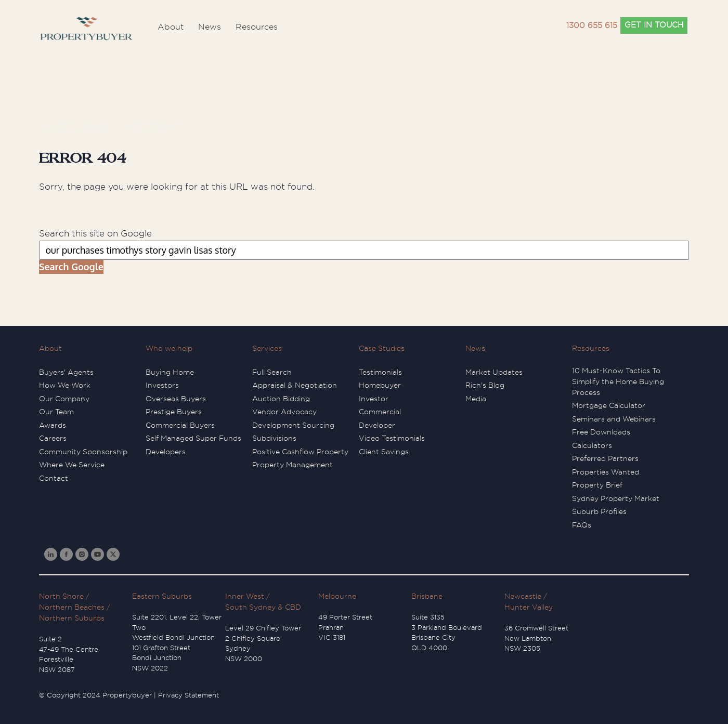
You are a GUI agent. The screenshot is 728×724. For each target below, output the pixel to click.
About (50, 348)
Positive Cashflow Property (300, 452)
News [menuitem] (210, 27)
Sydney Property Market (616, 498)
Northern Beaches (72, 607)
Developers (166, 452)
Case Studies (382, 348)
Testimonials (380, 372)
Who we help (169, 348)
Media (476, 399)
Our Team (56, 412)
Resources (591, 348)
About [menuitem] (171, 27)
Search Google (71, 267)
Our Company (64, 399)
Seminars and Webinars (614, 419)
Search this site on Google (95, 234)
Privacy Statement (188, 695)
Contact (54, 478)
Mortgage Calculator (609, 405)
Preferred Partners (605, 458)
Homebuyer (380, 385)
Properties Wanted (606, 472)
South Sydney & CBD (263, 607)
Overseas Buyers (176, 399)
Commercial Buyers (180, 425)
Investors (162, 385)
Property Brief (597, 485)
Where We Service (72, 465)
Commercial (380, 412)
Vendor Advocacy (284, 412)
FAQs (582, 525)
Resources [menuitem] (257, 27)
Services (267, 348)
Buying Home (170, 372)
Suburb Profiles (599, 511)
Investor (374, 399)
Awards (53, 425)
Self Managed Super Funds (193, 438)
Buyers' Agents (66, 372)
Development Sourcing (293, 425)
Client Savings (384, 452)
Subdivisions (274, 438)
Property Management (292, 465)
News (475, 348)
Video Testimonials (392, 438)
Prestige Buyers (174, 412)
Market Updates (494, 372)
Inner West (245, 596)
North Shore (61, 596)
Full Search (272, 372)
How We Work (65, 385)
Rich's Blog (485, 385)
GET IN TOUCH (654, 25)
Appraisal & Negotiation (295, 385)
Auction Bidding (281, 399)
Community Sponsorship (83, 452)
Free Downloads (601, 432)
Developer (377, 425)
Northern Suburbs (72, 618)
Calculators (592, 445)
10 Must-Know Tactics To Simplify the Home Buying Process (618, 381)
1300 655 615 (592, 26)
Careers (53, 438)
